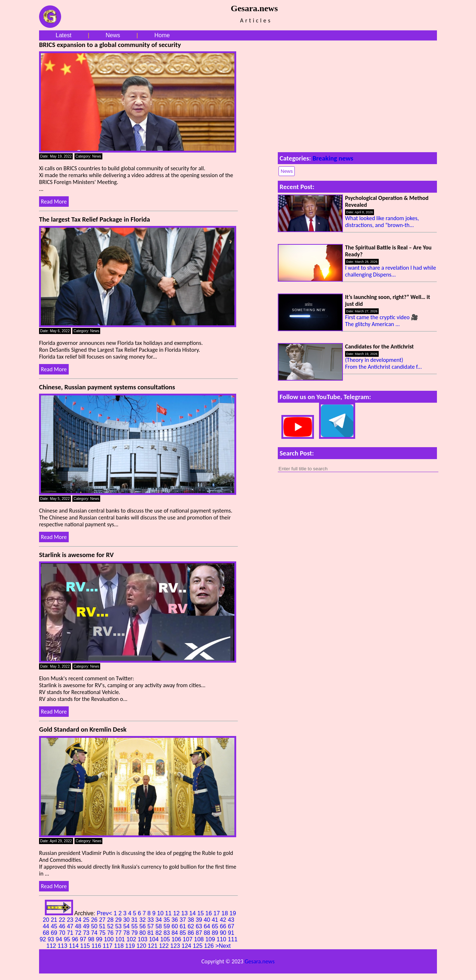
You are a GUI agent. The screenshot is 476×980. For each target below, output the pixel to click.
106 (177, 939)
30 (127, 920)
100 (109, 939)
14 (193, 913)
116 (97, 946)
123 (176, 946)
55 (135, 926)
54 (127, 926)
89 (216, 933)
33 (151, 920)
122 (165, 946)
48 (79, 926)
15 (201, 913)
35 (167, 920)
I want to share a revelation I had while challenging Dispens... (390, 271)
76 (111, 933)
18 (225, 913)
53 (119, 926)
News (113, 35)
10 (161, 913)
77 (119, 933)
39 (200, 920)
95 (68, 939)
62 (192, 926)
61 (183, 926)
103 (143, 939)
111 (233, 939)
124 (187, 946)
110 (222, 939)
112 (52, 946)
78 (127, 933)
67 (231, 926)
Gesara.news (260, 961)
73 (87, 933)
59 (167, 926)
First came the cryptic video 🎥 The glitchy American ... (382, 321)
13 (185, 913)
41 (216, 920)
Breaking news (333, 158)
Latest (64, 35)
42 (224, 920)
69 (55, 933)
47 (71, 926)
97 (84, 939)
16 (209, 913)
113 (63, 946)
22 (63, 920)
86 (192, 933)
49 (87, 926)
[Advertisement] (357, 95)
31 (135, 920)
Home (162, 35)
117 (108, 946)
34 (160, 920)
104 (155, 939)
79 (135, 933)
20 (47, 920)
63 (200, 926)
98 (92, 939)
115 (86, 946)
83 (167, 933)
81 (151, 933)
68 (47, 933)
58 (160, 926)
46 (63, 926)
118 (120, 946)
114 (75, 946)
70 (63, 933)
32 (143, 920)
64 (208, 926)
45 (55, 926)
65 (216, 926)
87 (200, 933)
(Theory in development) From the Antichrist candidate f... (383, 363)
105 (166, 939)
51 (103, 926)
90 (224, 933)
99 (100, 939)
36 (175, 920)
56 (143, 926)
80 (143, 933)
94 (60, 939)
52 (111, 926)
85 (183, 933)
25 (87, 920)
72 (79, 933)
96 (76, 939)
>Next (223, 946)
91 (231, 933)
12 (177, 913)
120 (142, 946)
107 (188, 939)
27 (103, 920)
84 (175, 933)
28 (111, 920)
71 (71, 933)
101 (121, 939)
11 (169, 913)
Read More (54, 202)
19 (233, 913)
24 (79, 920)
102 (132, 939)
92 (43, 939)
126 (210, 946)
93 (52, 939)
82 (160, 933)
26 (95, 920)
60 (175, 926)
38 (192, 920)
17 (217, 913)
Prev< (105, 913)
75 (103, 933)
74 (95, 933)
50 (95, 926)
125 (198, 946)
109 (211, 939)
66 (224, 926)
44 (47, 926)
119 (131, 946)
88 (208, 933)
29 (119, 920)
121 (154, 946)
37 (183, 920)
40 (208, 920)
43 (231, 920)
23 (71, 920)
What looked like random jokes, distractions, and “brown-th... (382, 222)
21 (55, 920)
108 (200, 939)
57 (151, 926)
